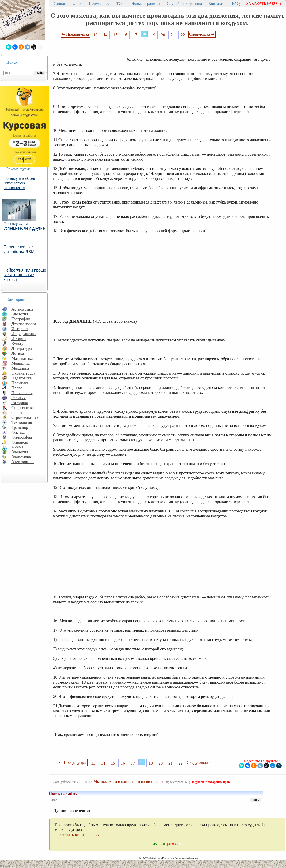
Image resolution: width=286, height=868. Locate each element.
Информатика (24, 334)
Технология (22, 422)
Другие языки (24, 324)
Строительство (25, 417)
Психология (22, 393)
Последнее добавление (186, 858)
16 (125, 35)
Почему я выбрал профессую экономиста (20, 183)
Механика (20, 368)
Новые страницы (146, 4)
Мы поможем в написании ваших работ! (129, 781)
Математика (22, 358)
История (19, 339)
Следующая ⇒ (202, 34)
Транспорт (21, 427)
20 (163, 35)
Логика (18, 353)
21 (173, 35)
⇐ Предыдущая (75, 34)
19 (153, 35)
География (21, 319)
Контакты (217, 4)
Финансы (20, 442)
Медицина (21, 363)
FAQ (236, 4)
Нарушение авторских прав (210, 782)
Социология (22, 408)
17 (135, 35)
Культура (19, 344)
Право (17, 388)
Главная (59, 4)
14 (105, 35)
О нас (77, 4)
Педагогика (22, 378)
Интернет (20, 329)
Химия (17, 447)
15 (115, 35)
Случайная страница (184, 4)
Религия (19, 398)
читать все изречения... (82, 835)
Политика (20, 383)
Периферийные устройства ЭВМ (19, 249)
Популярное (99, 4)
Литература (22, 348)
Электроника (23, 462)
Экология (20, 452)
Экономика (21, 457)
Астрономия (22, 309)
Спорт (17, 413)
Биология (20, 314)
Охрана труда (23, 373)
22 (183, 35)
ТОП (121, 4)
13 (96, 35)
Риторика (20, 403)
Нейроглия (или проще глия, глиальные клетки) (25, 275)
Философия (22, 437)
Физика (18, 432)
